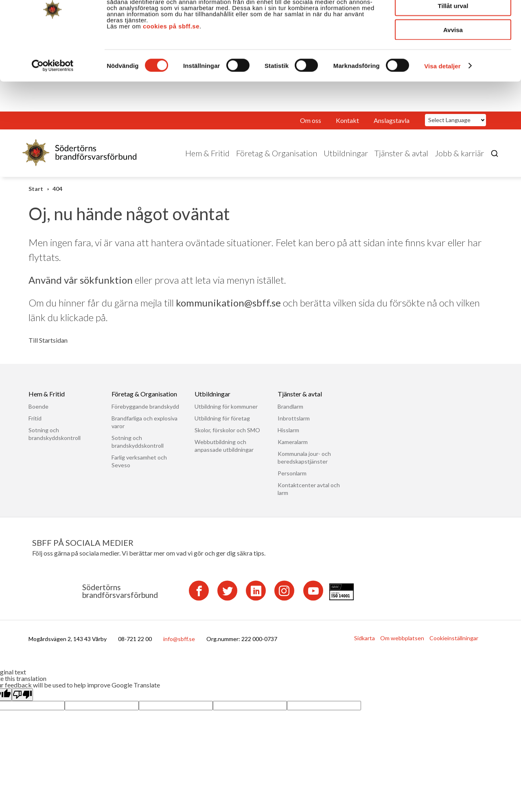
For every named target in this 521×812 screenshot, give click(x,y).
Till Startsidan (48, 349)
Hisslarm (288, 439)
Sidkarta (364, 647)
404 (57, 197)
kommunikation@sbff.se (228, 311)
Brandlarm (290, 415)
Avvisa (453, 68)
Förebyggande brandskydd (145, 415)
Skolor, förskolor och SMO (227, 439)
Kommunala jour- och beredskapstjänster (304, 466)
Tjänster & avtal (401, 162)
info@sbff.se (179, 647)
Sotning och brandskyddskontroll (55, 442)
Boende (38, 415)
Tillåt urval (453, 44)
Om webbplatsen (402, 647)
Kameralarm (293, 450)
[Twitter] (227, 599)
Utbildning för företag (222, 427)
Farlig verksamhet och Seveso (139, 470)
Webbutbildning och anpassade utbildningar (224, 454)
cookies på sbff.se (171, 65)
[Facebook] (199, 599)
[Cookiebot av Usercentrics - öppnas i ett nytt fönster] (53, 104)
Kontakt (347, 129)
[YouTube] (313, 599)
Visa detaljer (442, 104)
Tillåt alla (453, 20)
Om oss (311, 129)
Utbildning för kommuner (226, 415)
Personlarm (292, 482)
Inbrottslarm (294, 427)
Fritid (35, 427)
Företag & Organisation (277, 162)
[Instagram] (284, 599)
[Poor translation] (22, 703)
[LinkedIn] (256, 599)
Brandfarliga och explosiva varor (144, 431)
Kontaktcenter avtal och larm (309, 497)
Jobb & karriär (459, 162)
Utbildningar (346, 162)
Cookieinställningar (454, 647)
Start (36, 197)
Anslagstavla (392, 129)
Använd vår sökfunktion (81, 288)
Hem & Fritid (207, 162)
